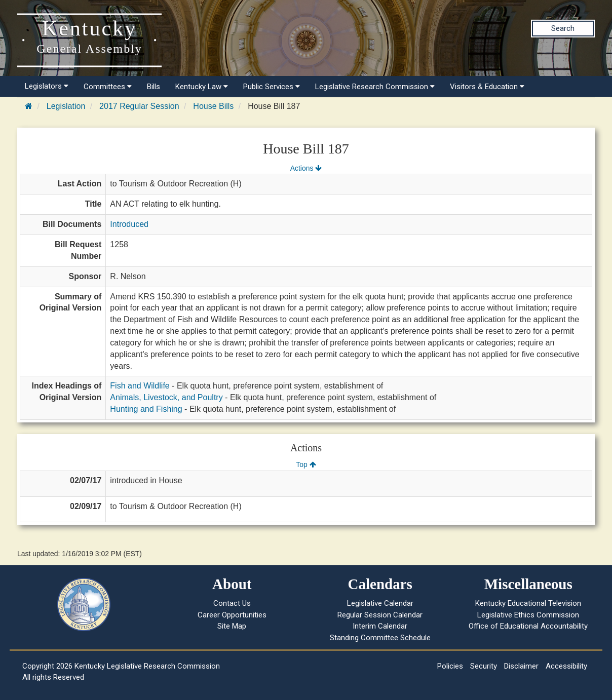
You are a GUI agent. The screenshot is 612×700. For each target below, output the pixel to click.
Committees (108, 87)
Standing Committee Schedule (380, 638)
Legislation (66, 106)
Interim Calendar (380, 626)
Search (563, 28)
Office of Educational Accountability (528, 626)
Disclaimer (521, 666)
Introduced (129, 224)
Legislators (47, 86)
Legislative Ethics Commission (528, 615)
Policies (450, 666)
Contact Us (232, 603)
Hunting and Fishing (146, 409)
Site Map (232, 626)
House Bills (213, 106)
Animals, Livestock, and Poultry (166, 397)
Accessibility (566, 666)
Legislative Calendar (380, 603)
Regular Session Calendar (380, 615)
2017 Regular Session (139, 106)
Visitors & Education (487, 87)
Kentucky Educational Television (528, 603)
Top (306, 464)
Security (484, 666)
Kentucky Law (202, 87)
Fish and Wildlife (140, 386)
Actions (306, 168)
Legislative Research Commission (375, 87)
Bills (154, 87)
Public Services (272, 87)
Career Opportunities (232, 615)
